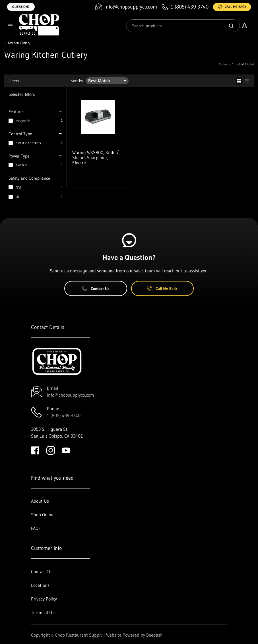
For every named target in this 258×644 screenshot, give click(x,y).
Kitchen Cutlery (19, 43)
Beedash (154, 635)
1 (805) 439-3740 (64, 415)
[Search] (183, 26)
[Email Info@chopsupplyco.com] (126, 7)
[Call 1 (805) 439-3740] (185, 7)
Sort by (77, 81)
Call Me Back (232, 7)
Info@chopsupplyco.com (71, 395)
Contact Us (96, 289)
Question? (21, 7)
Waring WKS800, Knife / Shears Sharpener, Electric (96, 158)
